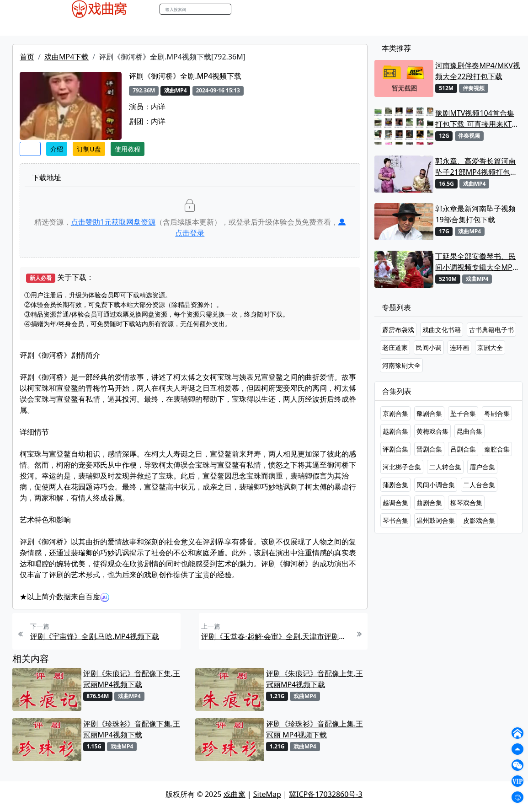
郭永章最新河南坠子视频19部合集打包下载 (475, 214)
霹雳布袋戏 (398, 330)
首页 (27, 57)
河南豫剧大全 (401, 365)
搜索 (241, 9)
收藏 (30, 149)
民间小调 (429, 347)
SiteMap (267, 794)
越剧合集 (395, 431)
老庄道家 (395, 347)
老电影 (130, 27)
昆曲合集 (469, 431)
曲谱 (280, 27)
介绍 (57, 149)
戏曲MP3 (98, 27)
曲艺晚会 (161, 27)
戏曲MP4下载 (67, 57)
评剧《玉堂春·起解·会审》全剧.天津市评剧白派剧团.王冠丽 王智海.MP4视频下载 (275, 636)
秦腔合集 (497, 449)
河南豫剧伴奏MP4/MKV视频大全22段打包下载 (477, 71)
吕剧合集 (463, 449)
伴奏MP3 (197, 27)
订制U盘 (89, 149)
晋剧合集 (429, 449)
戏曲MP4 (62, 27)
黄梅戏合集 (432, 431)
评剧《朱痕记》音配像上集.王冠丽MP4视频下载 (315, 679)
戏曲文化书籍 (442, 330)
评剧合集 (395, 449)
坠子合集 (463, 413)
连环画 (459, 347)
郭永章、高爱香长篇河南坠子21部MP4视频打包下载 (476, 167)
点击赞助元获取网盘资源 (113, 222)
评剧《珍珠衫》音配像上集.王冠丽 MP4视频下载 (315, 729)
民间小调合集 (436, 485)
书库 (260, 27)
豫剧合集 (429, 413)
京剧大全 (490, 347)
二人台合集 (479, 485)
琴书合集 (395, 520)
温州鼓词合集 (436, 520)
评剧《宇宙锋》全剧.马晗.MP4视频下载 (95, 636)
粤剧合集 (497, 413)
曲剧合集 (429, 503)
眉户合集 (482, 467)
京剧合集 (395, 413)
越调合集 (395, 503)
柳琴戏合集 (466, 503)
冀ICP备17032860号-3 (326, 794)
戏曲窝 (235, 794)
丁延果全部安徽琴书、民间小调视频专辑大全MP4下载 (476, 262)
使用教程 (128, 149)
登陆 (472, 9)
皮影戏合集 (479, 520)
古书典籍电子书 (491, 330)
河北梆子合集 (402, 467)
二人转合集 (445, 467)
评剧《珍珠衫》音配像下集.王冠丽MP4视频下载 (132, 729)
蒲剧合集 (395, 485)
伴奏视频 (232, 27)
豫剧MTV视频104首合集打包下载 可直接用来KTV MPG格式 (476, 119)
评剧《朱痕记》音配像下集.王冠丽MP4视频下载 (132, 679)
